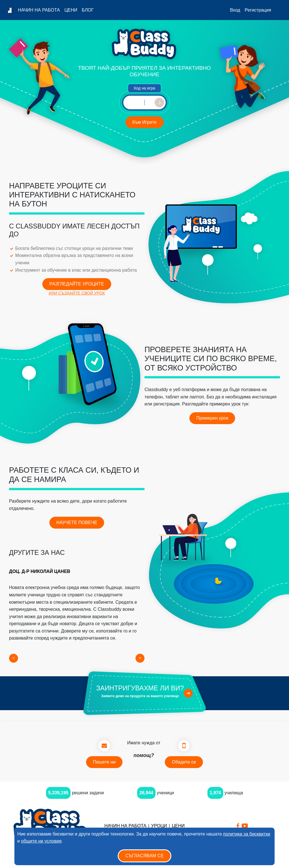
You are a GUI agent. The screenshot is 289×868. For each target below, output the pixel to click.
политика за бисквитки (247, 834)
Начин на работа (39, 10)
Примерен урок (212, 418)
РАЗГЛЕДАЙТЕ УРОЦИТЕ (77, 284)
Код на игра (144, 88)
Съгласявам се (144, 856)
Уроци (159, 826)
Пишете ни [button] (104, 762)
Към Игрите (144, 122)
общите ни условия (41, 841)
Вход (235, 10)
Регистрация (258, 10)
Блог (88, 10)
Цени (71, 10)
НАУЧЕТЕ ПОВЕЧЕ (77, 523)
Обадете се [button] (184, 762)
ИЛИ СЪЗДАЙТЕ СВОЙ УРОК (77, 293)
